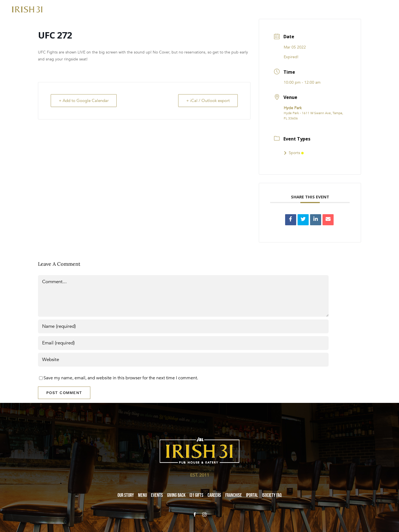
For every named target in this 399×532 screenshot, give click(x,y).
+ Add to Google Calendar (84, 101)
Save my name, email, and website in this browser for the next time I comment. (121, 378)
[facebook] (195, 514)
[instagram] (204, 514)
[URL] (183, 360)
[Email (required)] (183, 343)
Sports (294, 153)
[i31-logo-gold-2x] (27, 9)
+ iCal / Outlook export (208, 101)
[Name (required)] (183, 326)
